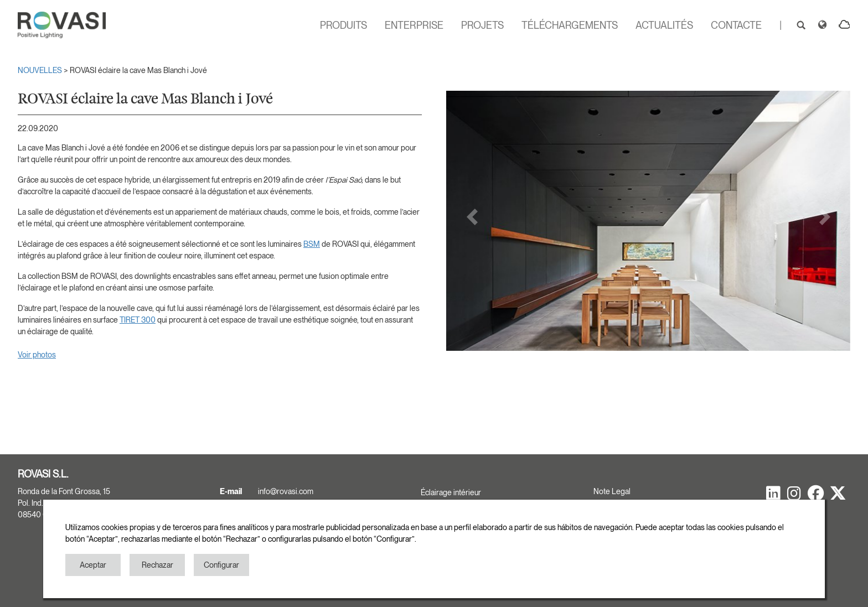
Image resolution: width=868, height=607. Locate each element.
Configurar (221, 565)
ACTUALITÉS (664, 25)
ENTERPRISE (414, 25)
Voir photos (37, 355)
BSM (312, 244)
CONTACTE (736, 25)
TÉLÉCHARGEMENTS (570, 25)
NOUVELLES (41, 70)
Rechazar (157, 565)
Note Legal (612, 491)
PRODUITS (343, 25)
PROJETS (482, 25)
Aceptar (93, 565)
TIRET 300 (138, 320)
